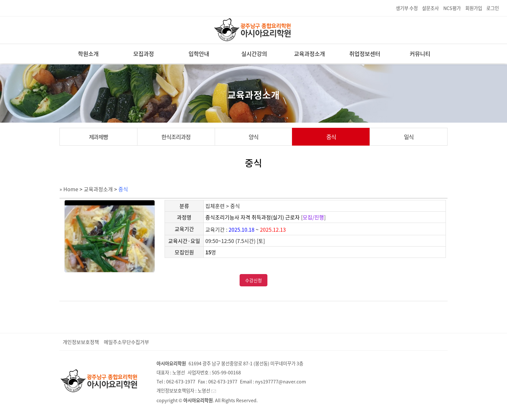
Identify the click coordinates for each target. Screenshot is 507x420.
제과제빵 (99, 137)
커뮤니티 (420, 54)
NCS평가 (452, 8)
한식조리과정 (176, 137)
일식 (409, 137)
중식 (331, 137)
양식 (253, 137)
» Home (69, 189)
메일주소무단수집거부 (126, 342)
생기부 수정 (407, 8)
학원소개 (88, 54)
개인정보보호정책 (81, 342)
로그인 (493, 8)
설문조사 (430, 8)
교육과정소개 (309, 54)
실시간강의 (254, 54)
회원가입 (474, 8)
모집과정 (144, 54)
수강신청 (253, 280)
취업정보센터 (365, 54)
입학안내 (199, 54)
